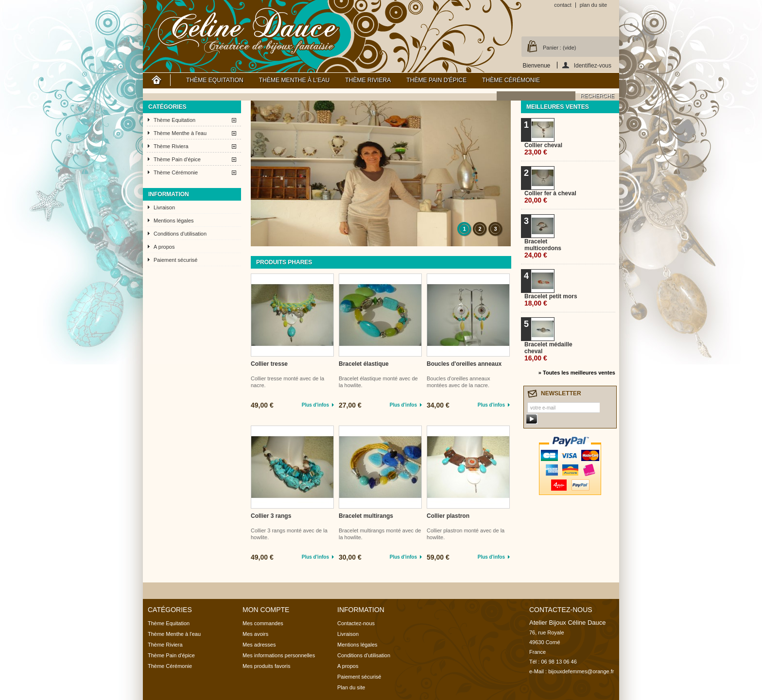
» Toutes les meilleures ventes (577, 373)
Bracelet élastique (364, 364)
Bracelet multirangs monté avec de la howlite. (380, 534)
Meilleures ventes (558, 107)
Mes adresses (259, 645)
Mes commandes (263, 623)
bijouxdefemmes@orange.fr (581, 671)
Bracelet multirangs (366, 516)
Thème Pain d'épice (436, 80)
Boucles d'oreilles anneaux (464, 364)
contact (563, 5)
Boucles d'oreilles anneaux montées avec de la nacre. (459, 382)
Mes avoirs (255, 634)
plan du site (593, 5)
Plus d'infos (315, 405)
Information (169, 194)
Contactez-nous (356, 623)
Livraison (164, 207)
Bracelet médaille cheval (548, 351)
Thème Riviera (368, 80)
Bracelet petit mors (551, 300)
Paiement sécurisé (176, 260)
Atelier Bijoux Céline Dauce (249, 29)
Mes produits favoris (266, 666)
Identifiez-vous (593, 65)
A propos (164, 247)
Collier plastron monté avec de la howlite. (466, 534)
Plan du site (351, 687)
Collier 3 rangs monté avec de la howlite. (289, 534)
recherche (597, 96)
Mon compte (266, 610)
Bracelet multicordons (543, 248)
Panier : (559, 48)
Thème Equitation (215, 80)
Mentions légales (174, 221)
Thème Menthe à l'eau (294, 80)
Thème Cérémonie (511, 80)
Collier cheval (543, 149)
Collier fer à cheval (550, 197)
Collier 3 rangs (271, 516)
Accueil (157, 80)
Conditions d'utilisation (180, 234)
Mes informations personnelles (279, 655)
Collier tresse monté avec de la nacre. (287, 382)
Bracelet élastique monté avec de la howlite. (378, 382)
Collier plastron (448, 516)
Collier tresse (269, 364)
